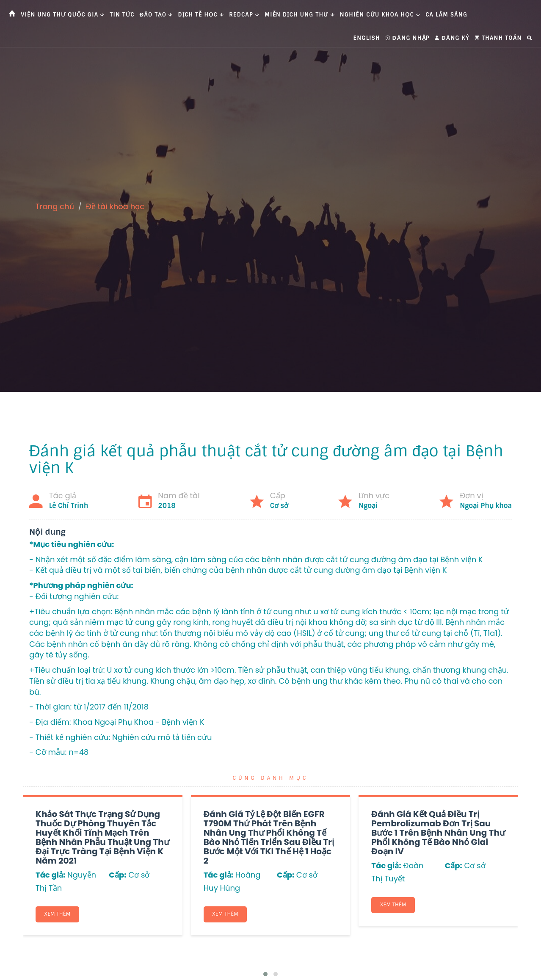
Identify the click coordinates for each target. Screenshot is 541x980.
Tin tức (122, 15)
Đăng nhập (407, 38)
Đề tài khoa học (115, 206)
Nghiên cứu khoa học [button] (380, 15)
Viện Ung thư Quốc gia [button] (63, 15)
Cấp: (117, 875)
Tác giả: (50, 875)
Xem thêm (58, 914)
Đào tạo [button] (156, 15)
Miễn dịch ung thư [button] (299, 15)
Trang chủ (55, 206)
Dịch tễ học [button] (201, 15)
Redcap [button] (244, 15)
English (367, 38)
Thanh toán (498, 38)
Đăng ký (452, 38)
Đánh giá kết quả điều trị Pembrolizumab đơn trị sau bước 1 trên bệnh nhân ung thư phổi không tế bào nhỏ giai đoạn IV (438, 833)
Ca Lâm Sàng (446, 15)
